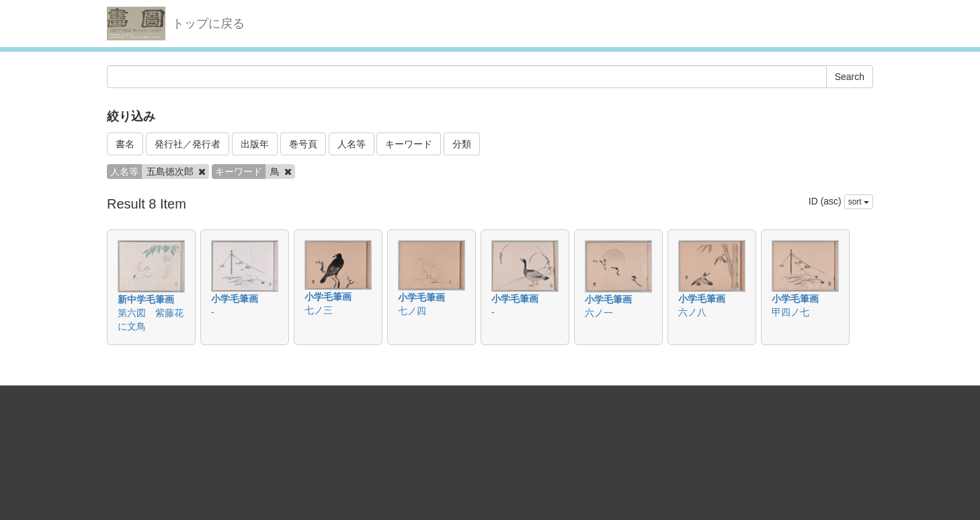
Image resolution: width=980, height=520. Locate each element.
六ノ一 (599, 313)
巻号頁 (303, 144)
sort (859, 202)
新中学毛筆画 (146, 299)
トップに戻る (208, 24)
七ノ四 (412, 311)
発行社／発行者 (188, 144)
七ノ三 (319, 310)
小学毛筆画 (235, 299)
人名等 (352, 144)
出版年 (255, 144)
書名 (125, 144)
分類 (462, 144)
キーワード (409, 144)
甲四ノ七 (790, 312)
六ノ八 (692, 312)
